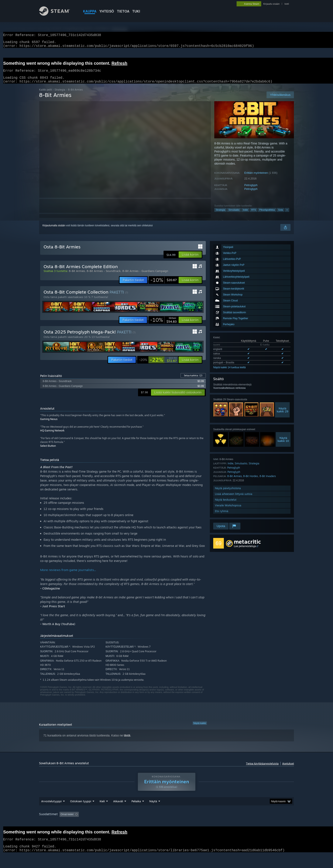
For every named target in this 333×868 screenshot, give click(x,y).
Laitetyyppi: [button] (74, 828)
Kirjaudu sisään (271, 4)
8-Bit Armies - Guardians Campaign (145, 276)
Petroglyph (251, 190)
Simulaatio (234, 215)
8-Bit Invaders (268, 481)
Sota (281, 215)
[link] (164, 285)
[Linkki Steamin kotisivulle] (58, 15)
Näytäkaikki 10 (283, 444)
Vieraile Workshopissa (228, 510)
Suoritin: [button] (266, 822)
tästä (127, 741)
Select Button (48, 451)
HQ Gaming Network (52, 436)
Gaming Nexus (49, 424)
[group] (166, 825)
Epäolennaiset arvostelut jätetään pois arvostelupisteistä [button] (125, 822)
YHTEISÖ (107, 11)
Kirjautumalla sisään (54, 231)
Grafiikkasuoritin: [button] (50, 828)
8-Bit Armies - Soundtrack (104, 276)
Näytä (153, 809)
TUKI (136, 11)
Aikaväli (118, 809)
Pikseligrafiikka (267, 215)
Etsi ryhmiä (222, 516)
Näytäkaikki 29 (282, 415)
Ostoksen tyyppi (81, 809)
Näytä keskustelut (226, 505)
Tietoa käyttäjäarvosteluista (262, 769)
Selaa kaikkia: (193, 381)
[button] (190, 260)
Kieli (102, 809)
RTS (254, 215)
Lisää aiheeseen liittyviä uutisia (234, 499)
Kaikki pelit (45, 95)
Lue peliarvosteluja (245, 551)
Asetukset (288, 769)
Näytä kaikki (200, 728)
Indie (245, 215)
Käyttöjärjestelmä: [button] (243, 822)
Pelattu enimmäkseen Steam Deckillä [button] (204, 822)
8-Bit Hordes (251, 481)
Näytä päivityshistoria (228, 493)
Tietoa (123, 11)
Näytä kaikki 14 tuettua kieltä (229, 372)
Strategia (60, 95)
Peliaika (136, 809)
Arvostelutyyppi (51, 809)
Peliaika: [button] (170, 822)
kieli (287, 4)
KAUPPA (90, 11)
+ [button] (287, 215)
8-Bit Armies (235, 481)
